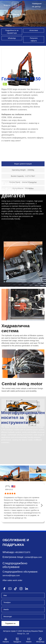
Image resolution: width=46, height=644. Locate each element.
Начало (6, 640)
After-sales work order (12, 580)
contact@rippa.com (33, 557)
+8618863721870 (22, 552)
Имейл (29, 640)
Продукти (17, 640)
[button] (42, 505)
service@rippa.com (11, 575)
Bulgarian (7, 5)
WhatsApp (12, 38)
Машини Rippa (37, 631)
